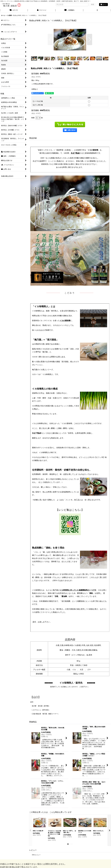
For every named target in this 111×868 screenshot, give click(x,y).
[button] (97, 10)
